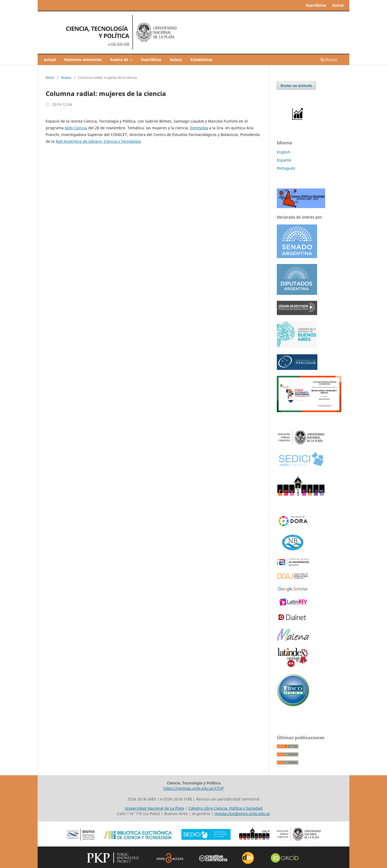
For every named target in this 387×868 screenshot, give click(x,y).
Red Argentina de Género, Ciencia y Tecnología (98, 141)
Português (286, 168)
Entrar (338, 5)
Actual (50, 60)
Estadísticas (201, 60)
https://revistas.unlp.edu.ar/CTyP (193, 788)
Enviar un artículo (296, 85)
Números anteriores (83, 60)
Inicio (50, 77)
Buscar (329, 60)
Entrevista (199, 128)
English (284, 152)
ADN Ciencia (76, 128)
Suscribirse (151, 60)
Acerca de (120, 60)
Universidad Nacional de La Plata (154, 808)
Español (284, 160)
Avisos (176, 60)
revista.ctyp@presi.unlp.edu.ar (242, 814)
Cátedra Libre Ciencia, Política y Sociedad (225, 808)
